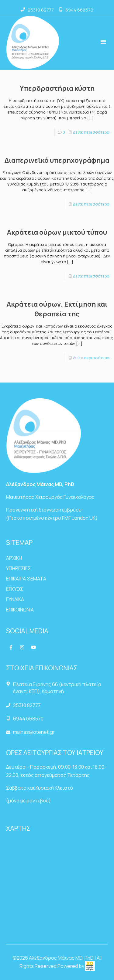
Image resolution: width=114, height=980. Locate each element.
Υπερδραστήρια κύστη (57, 88)
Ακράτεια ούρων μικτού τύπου (57, 232)
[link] (90, 966)
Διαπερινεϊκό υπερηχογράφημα (57, 160)
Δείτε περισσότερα (91, 132)
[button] (103, 42)
